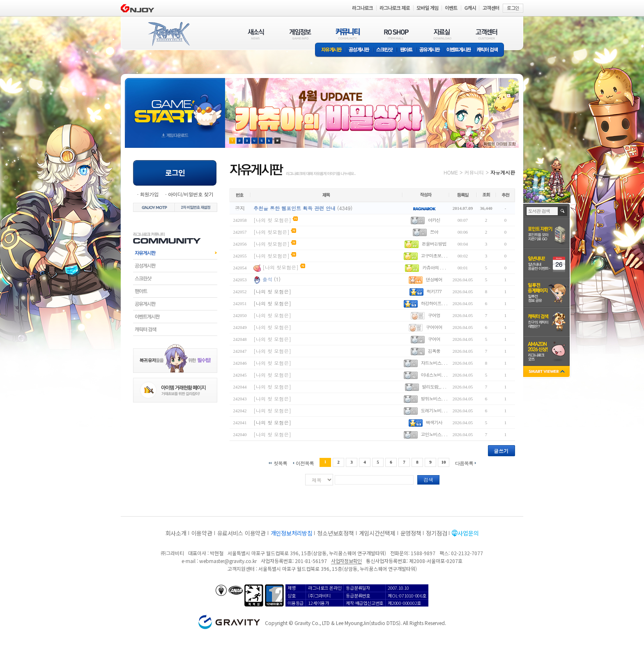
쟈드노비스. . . (434, 363)
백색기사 (434, 422)
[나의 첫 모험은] (272, 220)
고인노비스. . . (434, 434)
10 (444, 462)
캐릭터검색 (175, 329)
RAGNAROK (168, 34)
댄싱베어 (434, 279)
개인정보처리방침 (292, 533)
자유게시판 (330, 50)
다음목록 (464, 463)
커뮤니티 (474, 172)
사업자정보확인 (346, 561)
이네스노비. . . (434, 375)
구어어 (434, 339)
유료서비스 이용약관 (241, 533)
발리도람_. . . (434, 387)
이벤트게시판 (459, 50)
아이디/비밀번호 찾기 (191, 194)
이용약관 (202, 533)
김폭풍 (434, 351)
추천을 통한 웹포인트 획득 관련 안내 (294, 208)
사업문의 (468, 533)
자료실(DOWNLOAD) (442, 34)
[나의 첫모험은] (271, 232)
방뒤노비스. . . (434, 399)
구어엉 (434, 315)
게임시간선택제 (377, 533)
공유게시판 (430, 50)
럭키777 (434, 291)
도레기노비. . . (434, 410)
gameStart (175, 105)
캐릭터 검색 (490, 50)
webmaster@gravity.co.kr (228, 561)
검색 (428, 479)
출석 (267, 279)
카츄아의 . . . (434, 268)
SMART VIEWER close (547, 372)
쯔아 (434, 232)
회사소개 (176, 533)
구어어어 (434, 327)
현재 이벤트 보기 (277, 141)
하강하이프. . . (434, 303)
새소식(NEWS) (256, 34)
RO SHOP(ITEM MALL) (396, 34)
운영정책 (411, 533)
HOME (451, 172)
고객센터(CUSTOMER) (486, 34)
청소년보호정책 (335, 533)
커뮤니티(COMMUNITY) (348, 34)
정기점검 (436, 533)
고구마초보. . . (434, 256)
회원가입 (149, 194)
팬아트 (406, 50)
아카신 (434, 220)
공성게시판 (359, 50)
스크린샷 (385, 50)
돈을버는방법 (434, 244)
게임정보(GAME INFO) (300, 34)
